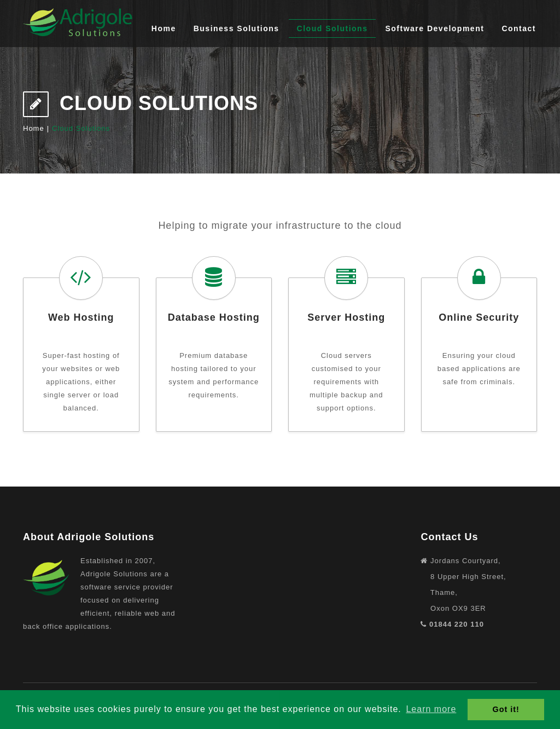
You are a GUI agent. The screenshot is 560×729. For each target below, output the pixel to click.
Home (164, 28)
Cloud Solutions (332, 28)
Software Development (434, 28)
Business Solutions (237, 28)
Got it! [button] (506, 709)
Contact (519, 28)
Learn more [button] (431, 709)
